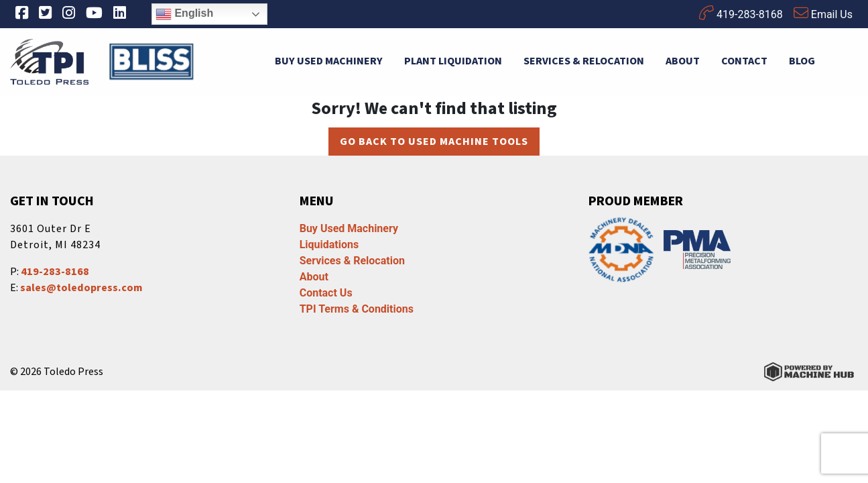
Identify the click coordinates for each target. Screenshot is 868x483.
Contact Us (326, 293)
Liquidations (329, 245)
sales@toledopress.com (81, 288)
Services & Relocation (584, 61)
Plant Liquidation (453, 61)
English (184, 14)
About (683, 61)
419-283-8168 (741, 13)
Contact (744, 61)
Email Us (823, 13)
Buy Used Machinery (329, 61)
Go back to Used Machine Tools (434, 142)
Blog (802, 61)
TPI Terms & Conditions (357, 309)
